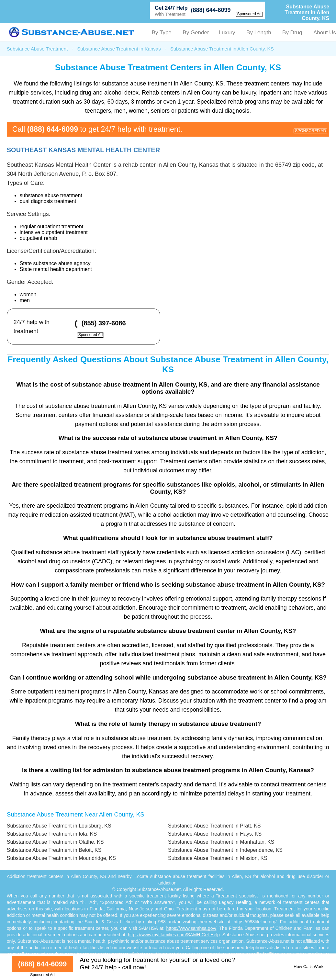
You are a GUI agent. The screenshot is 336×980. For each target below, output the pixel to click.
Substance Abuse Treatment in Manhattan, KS (221, 842)
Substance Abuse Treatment (37, 49)
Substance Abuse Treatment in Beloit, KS (54, 850)
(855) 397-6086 (104, 323)
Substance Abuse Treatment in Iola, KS (52, 834)
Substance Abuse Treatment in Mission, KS (218, 858)
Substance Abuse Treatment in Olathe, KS (55, 842)
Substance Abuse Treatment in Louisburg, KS (59, 826)
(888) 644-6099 (211, 10)
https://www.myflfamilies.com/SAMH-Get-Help (174, 935)
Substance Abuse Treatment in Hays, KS (215, 834)
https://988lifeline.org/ (255, 922)
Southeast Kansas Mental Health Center (83, 150)
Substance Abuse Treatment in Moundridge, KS (61, 858)
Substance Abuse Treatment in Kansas (119, 49)
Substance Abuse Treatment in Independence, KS (225, 850)
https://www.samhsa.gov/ (191, 928)
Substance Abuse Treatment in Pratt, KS (214, 826)
